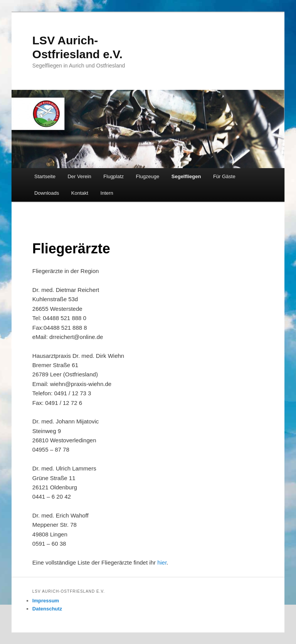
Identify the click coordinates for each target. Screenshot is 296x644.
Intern (107, 193)
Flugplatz (114, 176)
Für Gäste (224, 176)
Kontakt (80, 193)
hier (162, 562)
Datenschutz (47, 609)
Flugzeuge (148, 176)
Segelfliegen (186, 176)
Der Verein (79, 176)
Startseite (45, 176)
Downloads (47, 193)
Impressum (46, 601)
